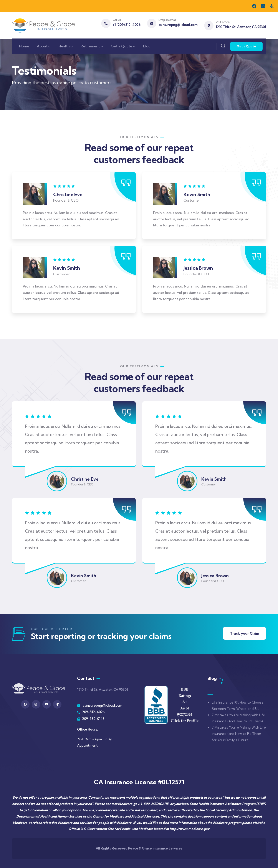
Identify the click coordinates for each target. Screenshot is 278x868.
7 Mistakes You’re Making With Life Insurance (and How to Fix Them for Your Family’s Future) (239, 734)
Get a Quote (246, 46)
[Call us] (106, 23)
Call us (117, 20)
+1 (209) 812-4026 (127, 25)
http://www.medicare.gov (190, 829)
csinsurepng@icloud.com (178, 25)
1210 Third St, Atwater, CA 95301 (241, 27)
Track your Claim (244, 633)
